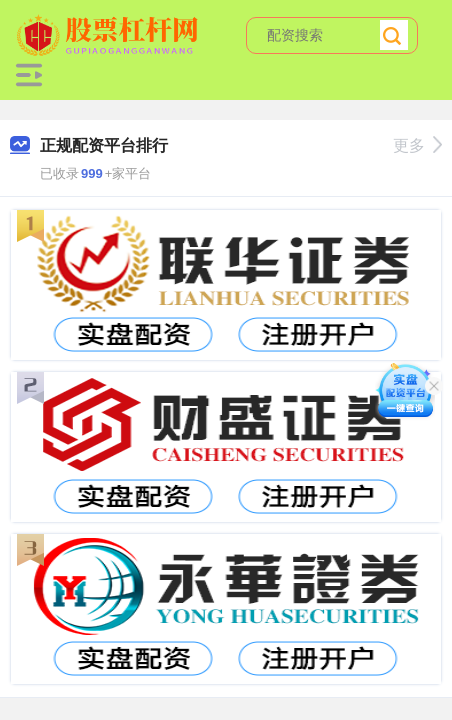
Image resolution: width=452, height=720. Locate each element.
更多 (417, 145)
